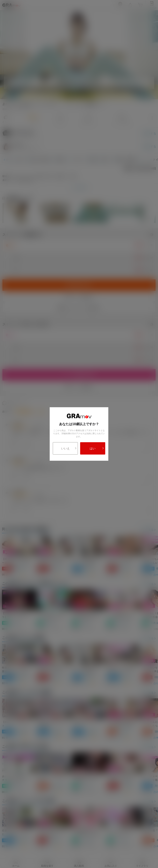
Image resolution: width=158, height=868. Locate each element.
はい (97, 448)
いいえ (69, 448)
